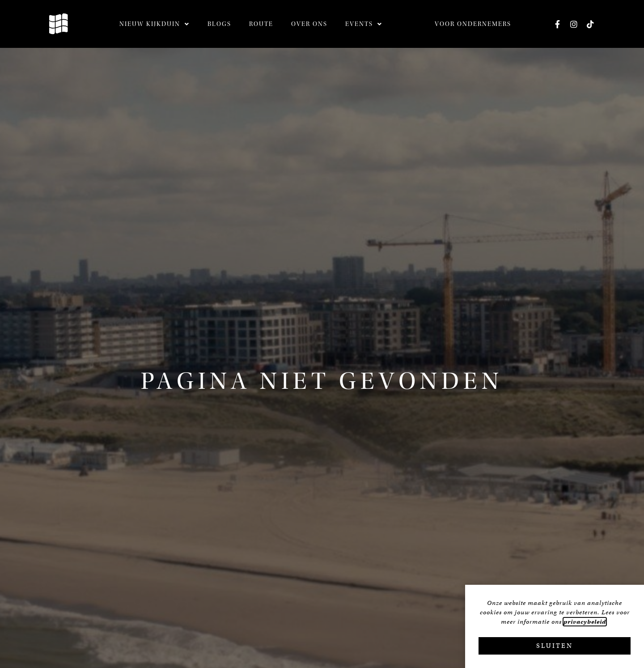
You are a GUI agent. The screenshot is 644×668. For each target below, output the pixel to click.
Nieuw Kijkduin (155, 24)
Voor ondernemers (473, 24)
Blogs (219, 24)
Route (261, 24)
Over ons (309, 24)
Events (364, 24)
